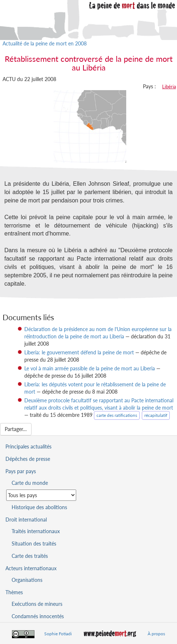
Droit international (26, 520)
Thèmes (14, 592)
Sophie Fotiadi (58, 634)
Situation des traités (34, 544)
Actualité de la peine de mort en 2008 (45, 43)
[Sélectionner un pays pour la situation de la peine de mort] (41, 495)
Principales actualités (28, 446)
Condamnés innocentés (38, 616)
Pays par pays (21, 471)
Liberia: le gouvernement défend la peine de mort (79, 352)
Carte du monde (30, 483)
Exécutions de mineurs (37, 604)
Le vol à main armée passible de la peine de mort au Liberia (90, 368)
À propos (156, 634)
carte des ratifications (117, 415)
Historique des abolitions (39, 507)
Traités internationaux (36, 531)
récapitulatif (156, 415)
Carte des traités (30, 556)
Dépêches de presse (28, 459)
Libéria (169, 86)
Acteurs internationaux (31, 568)
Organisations (27, 580)
